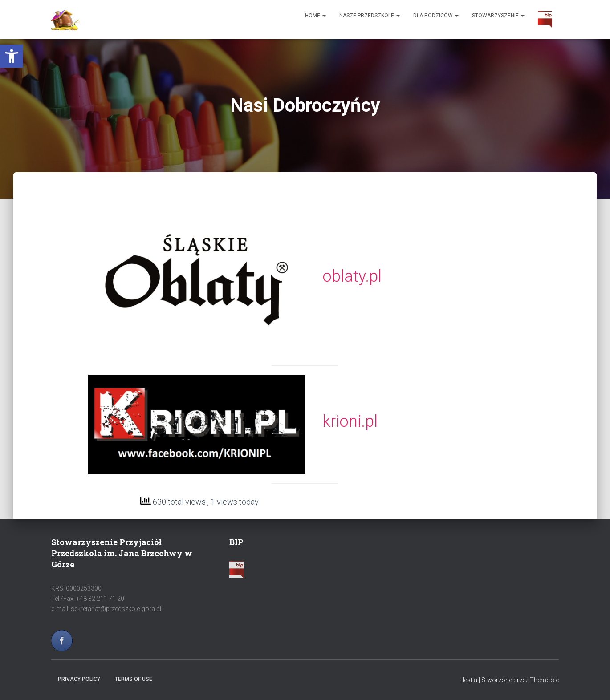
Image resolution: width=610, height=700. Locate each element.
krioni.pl (350, 421)
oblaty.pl (352, 276)
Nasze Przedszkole (370, 16)
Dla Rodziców (436, 16)
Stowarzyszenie (498, 16)
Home (315, 16)
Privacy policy (79, 679)
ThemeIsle (544, 680)
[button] (12, 56)
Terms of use (134, 679)
